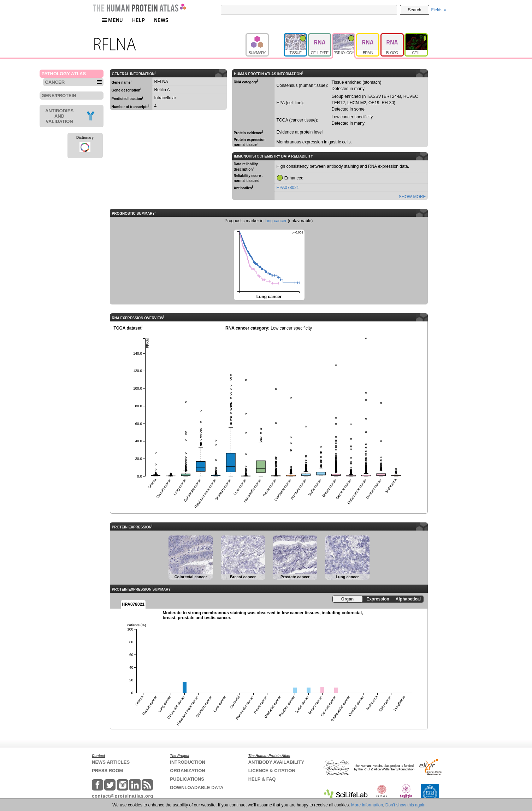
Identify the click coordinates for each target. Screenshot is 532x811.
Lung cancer (269, 264)
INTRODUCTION (188, 762)
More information (367, 805)
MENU (112, 20)
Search (414, 10)
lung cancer (276, 221)
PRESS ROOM (107, 771)
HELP (138, 20)
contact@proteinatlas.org (123, 796)
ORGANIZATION (187, 771)
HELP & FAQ (262, 779)
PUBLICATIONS (187, 779)
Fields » (439, 10)
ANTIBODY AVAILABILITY (276, 762)
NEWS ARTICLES (111, 762)
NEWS (161, 20)
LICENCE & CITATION (272, 771)
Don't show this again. (406, 805)
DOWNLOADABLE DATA (197, 788)
